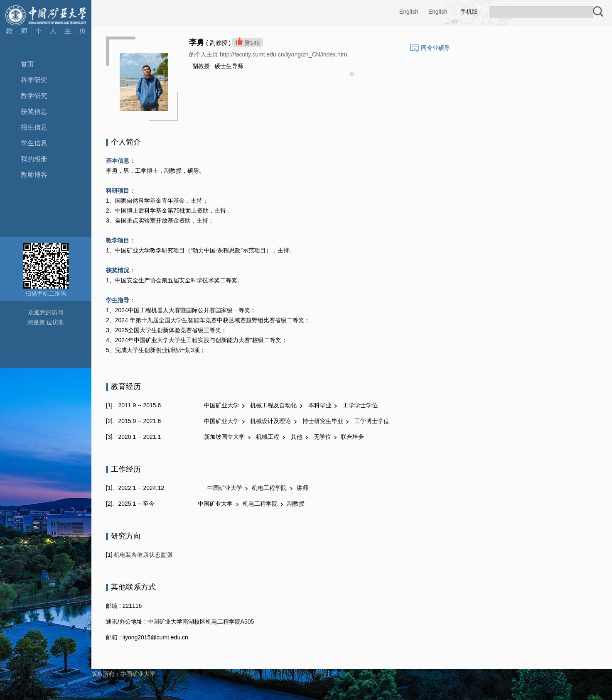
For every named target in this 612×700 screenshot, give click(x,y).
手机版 (469, 12)
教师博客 (34, 175)
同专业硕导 (435, 48)
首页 (27, 64)
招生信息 (34, 127)
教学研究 (34, 96)
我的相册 (34, 159)
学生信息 (34, 143)
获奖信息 (34, 111)
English (409, 12)
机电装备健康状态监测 (143, 555)
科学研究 (34, 80)
